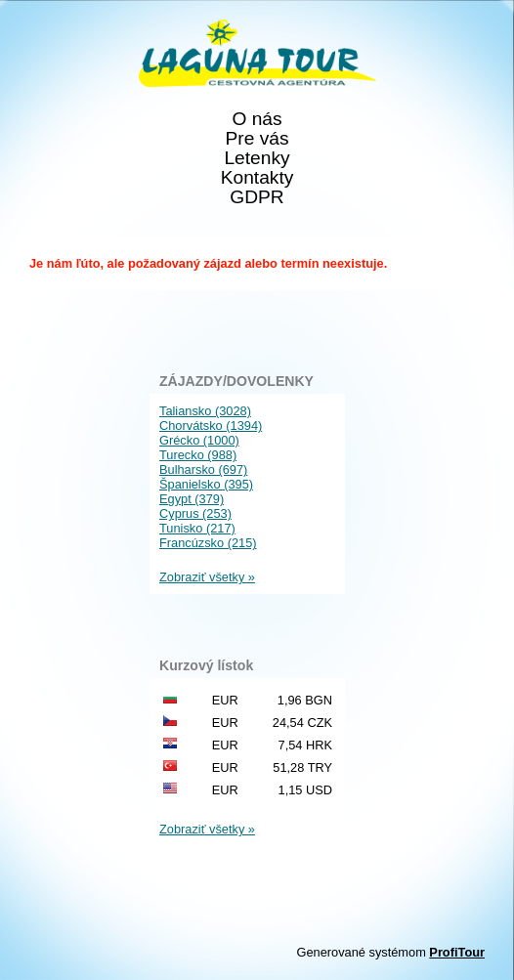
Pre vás (257, 139)
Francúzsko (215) (208, 543)
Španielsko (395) (206, 484)
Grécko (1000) (199, 440)
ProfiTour (457, 952)
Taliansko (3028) (205, 411)
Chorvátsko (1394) (211, 426)
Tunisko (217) (197, 528)
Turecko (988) (198, 455)
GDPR (257, 197)
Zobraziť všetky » (207, 577)
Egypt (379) (192, 499)
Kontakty (257, 178)
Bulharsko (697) (203, 469)
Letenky (257, 158)
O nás (257, 119)
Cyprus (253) (195, 513)
